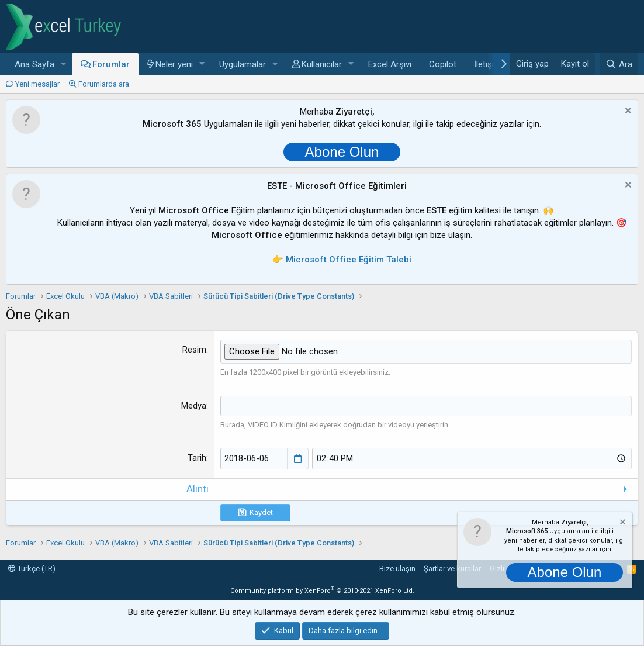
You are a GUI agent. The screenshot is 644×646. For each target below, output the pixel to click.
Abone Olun (342, 152)
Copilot (443, 64)
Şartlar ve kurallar (452, 569)
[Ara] (619, 64)
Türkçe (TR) (32, 569)
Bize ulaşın (397, 569)
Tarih (197, 458)
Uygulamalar (243, 64)
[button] (64, 65)
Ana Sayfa (34, 64)
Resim (194, 350)
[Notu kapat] (627, 112)
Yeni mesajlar (37, 84)
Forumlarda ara (104, 84)
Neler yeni (174, 64)
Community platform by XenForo (322, 590)
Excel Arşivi (390, 64)
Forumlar (111, 64)
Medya (194, 405)
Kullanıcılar (322, 64)
